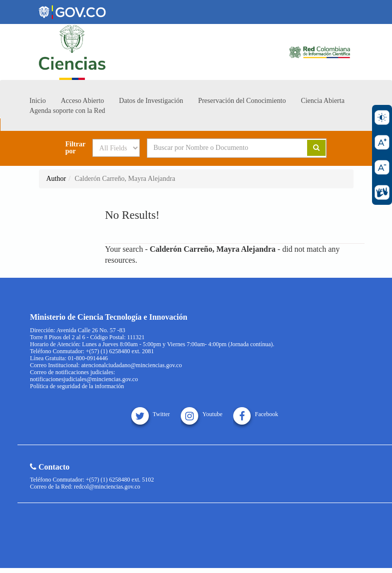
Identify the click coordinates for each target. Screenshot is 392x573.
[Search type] (116, 148)
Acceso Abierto (83, 101)
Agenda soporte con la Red (67, 111)
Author (56, 179)
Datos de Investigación (151, 101)
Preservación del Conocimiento (242, 101)
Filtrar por (75, 148)
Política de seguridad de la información (77, 386)
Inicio (38, 101)
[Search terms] (220, 148)
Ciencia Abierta (322, 101)
